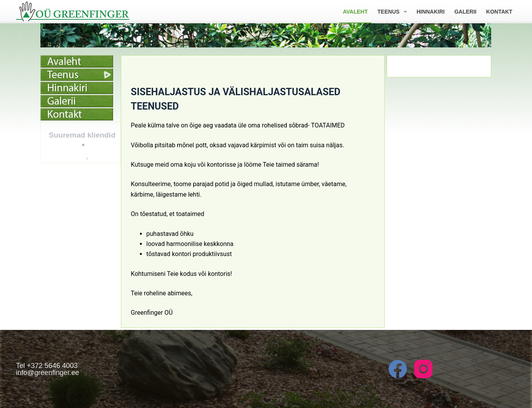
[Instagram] (423, 369)
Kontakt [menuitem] (499, 12)
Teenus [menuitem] (394, 12)
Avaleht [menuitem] (355, 12)
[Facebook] (398, 369)
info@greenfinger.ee (47, 373)
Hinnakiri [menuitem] (431, 12)
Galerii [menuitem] (465, 12)
